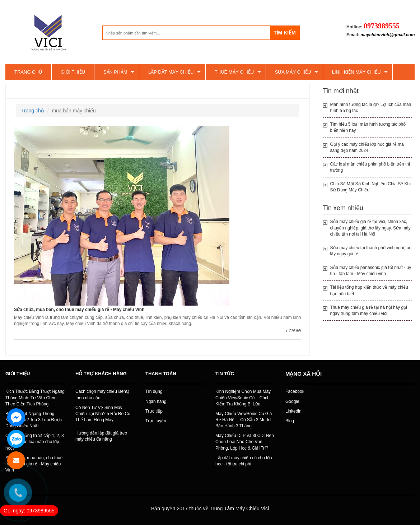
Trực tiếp (154, 411)
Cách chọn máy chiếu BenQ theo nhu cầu (102, 394)
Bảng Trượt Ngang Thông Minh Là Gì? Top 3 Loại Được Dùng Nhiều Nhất (34, 420)
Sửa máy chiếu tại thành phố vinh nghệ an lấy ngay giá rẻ (371, 251)
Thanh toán (161, 374)
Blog (290, 421)
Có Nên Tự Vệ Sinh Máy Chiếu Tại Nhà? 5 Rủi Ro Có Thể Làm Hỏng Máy (103, 414)
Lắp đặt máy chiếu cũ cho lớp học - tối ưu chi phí (244, 461)
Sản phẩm (115, 72)
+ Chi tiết (293, 331)
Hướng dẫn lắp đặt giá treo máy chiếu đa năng (101, 436)
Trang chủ (28, 72)
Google (292, 401)
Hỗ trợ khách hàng (101, 374)
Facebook (295, 391)
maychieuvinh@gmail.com (388, 35)
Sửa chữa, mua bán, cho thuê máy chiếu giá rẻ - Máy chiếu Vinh (79, 310)
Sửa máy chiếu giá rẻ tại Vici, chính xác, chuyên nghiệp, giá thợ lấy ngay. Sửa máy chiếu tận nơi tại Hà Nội (370, 228)
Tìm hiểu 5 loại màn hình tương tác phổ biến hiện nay (368, 127)
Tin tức (225, 374)
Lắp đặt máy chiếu (171, 72)
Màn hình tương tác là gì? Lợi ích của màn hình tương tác (371, 108)
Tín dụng (154, 391)
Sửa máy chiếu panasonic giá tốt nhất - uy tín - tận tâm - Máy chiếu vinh (371, 271)
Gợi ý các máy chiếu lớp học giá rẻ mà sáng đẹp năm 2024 (367, 147)
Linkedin (293, 411)
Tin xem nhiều (343, 208)
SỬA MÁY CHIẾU (293, 72)
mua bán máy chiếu (36, 91)
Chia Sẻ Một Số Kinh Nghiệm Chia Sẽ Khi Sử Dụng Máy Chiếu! (370, 187)
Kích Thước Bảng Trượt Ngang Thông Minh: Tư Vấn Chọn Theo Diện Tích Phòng (35, 398)
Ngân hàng (156, 401)
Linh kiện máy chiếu (356, 72)
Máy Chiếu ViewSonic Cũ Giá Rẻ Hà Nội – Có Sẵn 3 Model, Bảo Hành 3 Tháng (244, 420)
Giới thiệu (73, 72)
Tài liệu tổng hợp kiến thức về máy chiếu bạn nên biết (369, 290)
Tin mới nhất (341, 91)
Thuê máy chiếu (234, 72)
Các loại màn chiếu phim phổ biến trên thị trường (370, 167)
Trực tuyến (156, 421)
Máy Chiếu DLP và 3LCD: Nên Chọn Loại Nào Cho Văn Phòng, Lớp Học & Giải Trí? (245, 442)
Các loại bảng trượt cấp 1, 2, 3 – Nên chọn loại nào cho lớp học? (35, 442)
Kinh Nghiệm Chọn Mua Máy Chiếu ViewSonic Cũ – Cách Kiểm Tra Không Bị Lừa (243, 398)
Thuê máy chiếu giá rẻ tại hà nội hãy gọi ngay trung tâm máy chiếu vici (369, 310)
